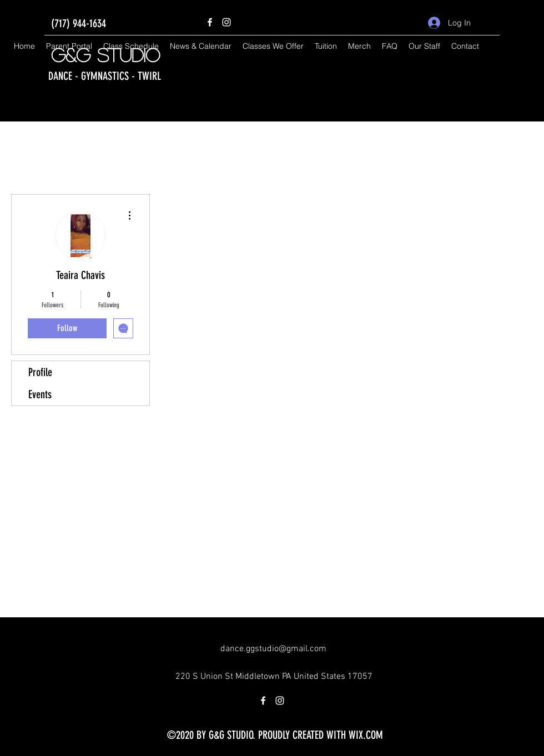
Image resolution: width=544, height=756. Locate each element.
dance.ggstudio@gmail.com (273, 649)
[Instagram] (226, 22)
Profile (40, 372)
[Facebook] (210, 22)
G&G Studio (105, 55)
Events (40, 394)
